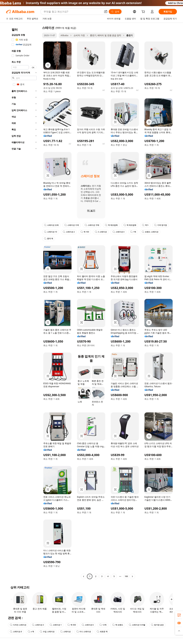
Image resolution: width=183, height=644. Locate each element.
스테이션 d (16, 632)
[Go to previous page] (84, 576)
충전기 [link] (129, 35)
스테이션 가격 (72, 225)
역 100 (85, 232)
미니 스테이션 (84, 632)
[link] (179, 615)
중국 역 (49, 239)
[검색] (115, 12)
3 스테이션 (101, 232)
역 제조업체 (111, 225)
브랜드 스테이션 (150, 232)
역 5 (145, 225)
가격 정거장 (161, 225)
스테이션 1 (56, 625)
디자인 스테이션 (18, 625)
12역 (103, 625)
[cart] (144, 12)
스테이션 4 (118, 232)
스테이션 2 (69, 232)
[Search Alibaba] (73, 12)
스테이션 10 (51, 232)
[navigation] (23, 302)
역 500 (72, 625)
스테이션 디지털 (137, 625)
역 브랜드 (118, 625)
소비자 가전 (79, 35)
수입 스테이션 (47, 632)
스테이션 (65, 632)
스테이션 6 (88, 625)
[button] (106, 12)
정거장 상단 (157, 625)
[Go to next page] (132, 576)
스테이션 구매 (92, 225)
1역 (133, 232)
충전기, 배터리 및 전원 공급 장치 (106, 35)
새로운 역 (102, 632)
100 (126, 576)
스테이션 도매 (51, 225)
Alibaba (64, 35)
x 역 (31, 632)
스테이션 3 (38, 625)
